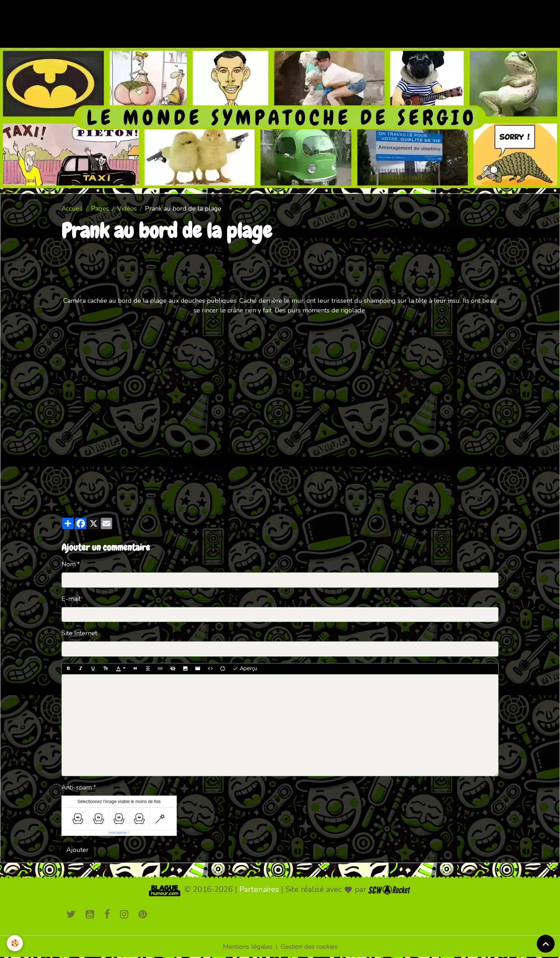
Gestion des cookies (309, 947)
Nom (69, 564)
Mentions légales (248, 947)
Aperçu (245, 668)
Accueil (72, 209)
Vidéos (127, 209)
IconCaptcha (117, 833)
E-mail (71, 599)
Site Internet (79, 633)
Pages (100, 209)
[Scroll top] (546, 944)
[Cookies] (15, 943)
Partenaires (259, 889)
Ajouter (77, 850)
